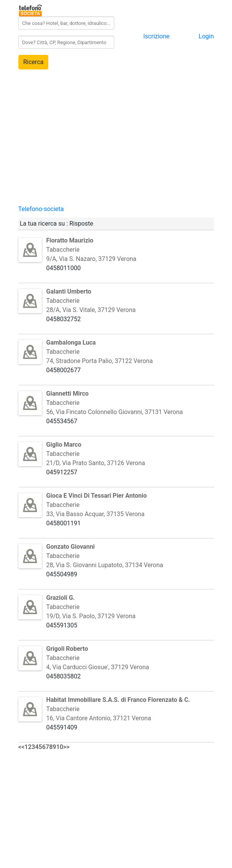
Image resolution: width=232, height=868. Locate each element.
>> (67, 747)
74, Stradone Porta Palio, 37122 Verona (100, 361)
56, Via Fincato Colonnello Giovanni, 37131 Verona (115, 412)
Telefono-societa (41, 209)
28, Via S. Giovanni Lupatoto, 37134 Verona (105, 565)
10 (60, 747)
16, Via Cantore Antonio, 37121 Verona (99, 718)
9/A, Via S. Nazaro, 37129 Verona (91, 259)
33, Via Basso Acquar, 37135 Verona (95, 514)
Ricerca (34, 62)
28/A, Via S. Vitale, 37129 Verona (91, 310)
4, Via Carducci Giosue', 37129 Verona (98, 667)
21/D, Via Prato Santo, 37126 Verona (96, 463)
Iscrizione (156, 36)
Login (206, 36)
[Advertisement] (116, 151)
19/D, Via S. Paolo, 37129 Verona (91, 616)
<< (21, 747)
